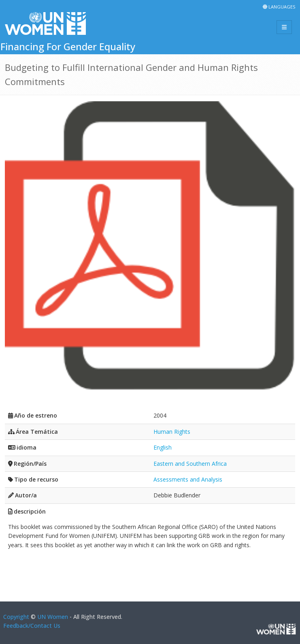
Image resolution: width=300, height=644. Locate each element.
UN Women (53, 617)
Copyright (16, 617)
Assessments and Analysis (188, 479)
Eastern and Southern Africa (190, 464)
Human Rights (172, 432)
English (163, 447)
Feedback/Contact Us (32, 626)
